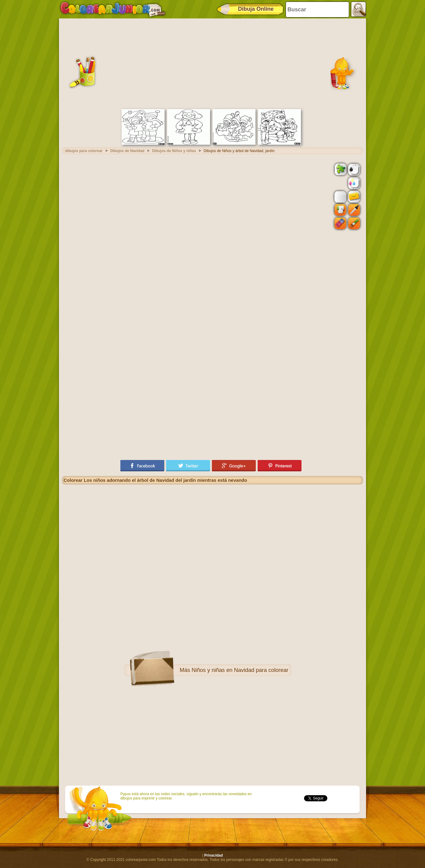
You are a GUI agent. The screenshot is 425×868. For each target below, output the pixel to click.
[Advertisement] (212, 63)
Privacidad (214, 855)
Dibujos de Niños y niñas (174, 151)
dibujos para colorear (84, 151)
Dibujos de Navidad (127, 151)
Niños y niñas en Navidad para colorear (240, 670)
